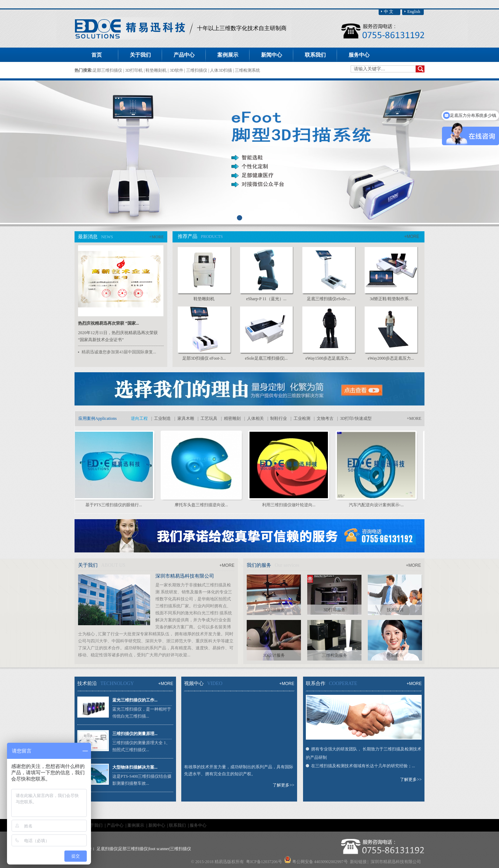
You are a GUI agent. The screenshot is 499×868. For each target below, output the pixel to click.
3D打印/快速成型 (356, 418)
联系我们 (178, 825)
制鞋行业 (279, 418)
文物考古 (325, 418)
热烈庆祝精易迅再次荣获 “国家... (108, 323)
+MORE (157, 237)
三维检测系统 (247, 70)
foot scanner (159, 849)
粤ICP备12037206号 (264, 862)
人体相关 (255, 418)
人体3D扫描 (222, 70)
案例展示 (136, 825)
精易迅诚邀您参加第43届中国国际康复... (119, 352)
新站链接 (358, 862)
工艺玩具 (209, 418)
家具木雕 (186, 418)
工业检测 (302, 418)
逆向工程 (139, 418)
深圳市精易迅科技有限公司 (185, 576)
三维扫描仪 (197, 70)
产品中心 (116, 825)
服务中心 (198, 825)
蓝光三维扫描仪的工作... (135, 700)
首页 (97, 55)
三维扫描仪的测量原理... (135, 734)
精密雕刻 (232, 418)
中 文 (389, 12)
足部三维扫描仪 (108, 70)
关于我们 (95, 825)
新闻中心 (157, 825)
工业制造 (162, 418)
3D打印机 (134, 70)
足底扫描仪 (107, 849)
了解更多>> (283, 785)
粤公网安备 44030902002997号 (320, 862)
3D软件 (177, 70)
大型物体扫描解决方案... (135, 767)
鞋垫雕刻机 (157, 70)
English (414, 12)
